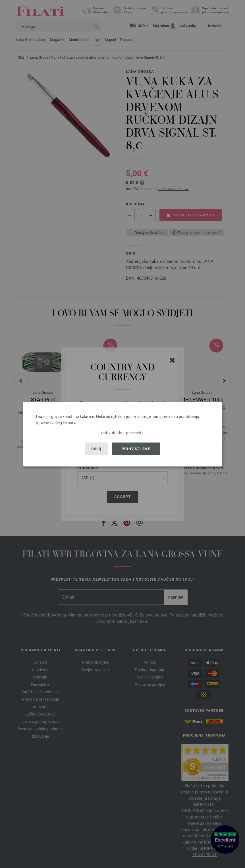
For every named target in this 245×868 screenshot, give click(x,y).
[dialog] (122, 434)
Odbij (96, 449)
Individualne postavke (122, 433)
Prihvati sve (136, 449)
